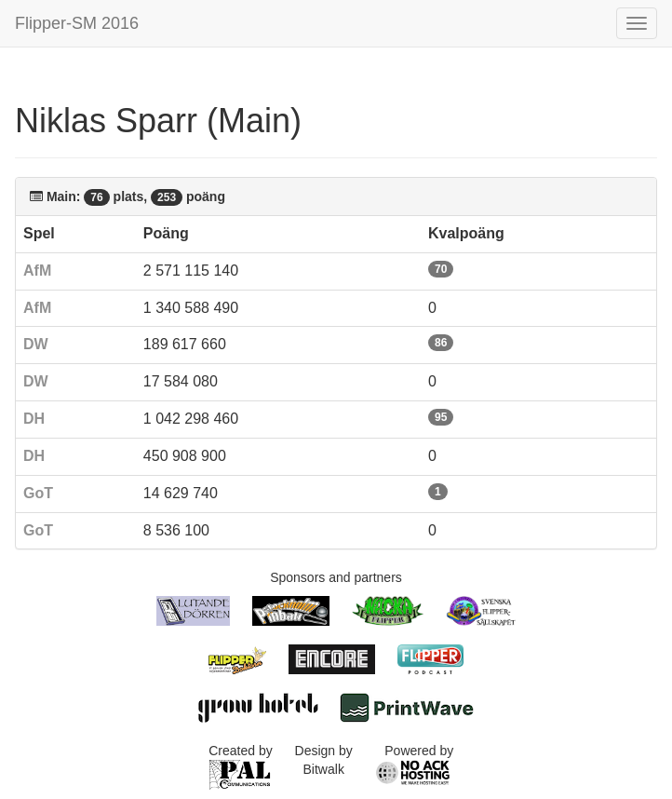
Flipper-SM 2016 (77, 23)
